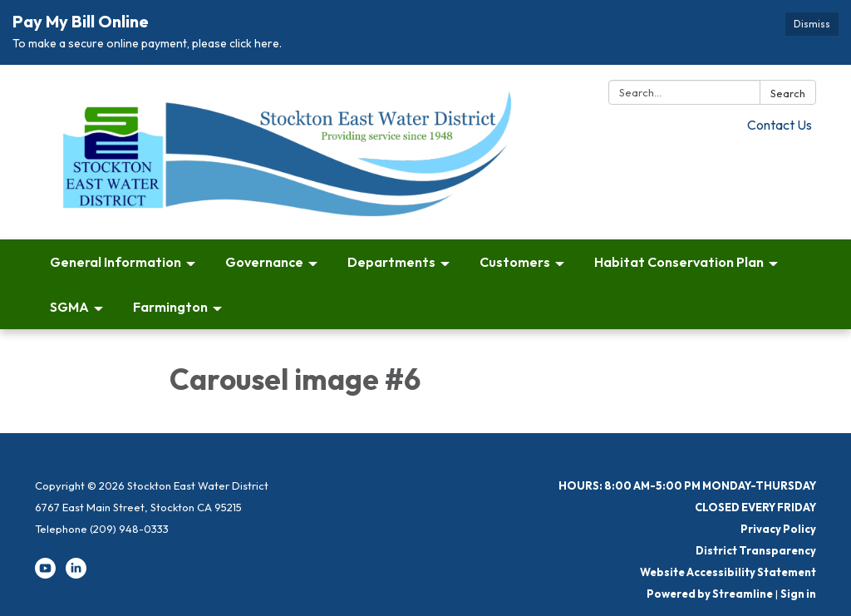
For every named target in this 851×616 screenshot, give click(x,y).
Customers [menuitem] (515, 262)
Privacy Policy (778, 529)
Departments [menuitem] (391, 262)
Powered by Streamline (710, 594)
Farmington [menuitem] (170, 307)
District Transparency (756, 550)
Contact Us (780, 125)
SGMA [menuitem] (69, 307)
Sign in (798, 594)
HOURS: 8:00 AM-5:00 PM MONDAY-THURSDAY (687, 485)
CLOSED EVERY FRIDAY (755, 507)
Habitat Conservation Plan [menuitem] (679, 262)
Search (788, 93)
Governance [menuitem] (264, 262)
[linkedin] (76, 574)
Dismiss (812, 24)
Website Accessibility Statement (728, 572)
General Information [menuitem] (116, 262)
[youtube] (45, 574)
